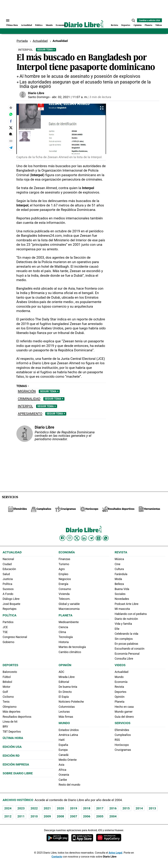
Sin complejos (124, 639)
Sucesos (8, 589)
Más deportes (11, 712)
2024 (8, 808)
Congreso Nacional (15, 637)
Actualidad (26, 25)
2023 (21, 808)
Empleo (63, 574)
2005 (100, 816)
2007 (73, 816)
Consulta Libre (124, 659)
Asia (61, 765)
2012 (8, 816)
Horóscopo (122, 745)
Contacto (57, 857)
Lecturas (64, 712)
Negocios (65, 579)
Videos (159, 25)
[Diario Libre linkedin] (84, 538)
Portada (22, 41)
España (63, 745)
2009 (47, 816)
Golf (5, 692)
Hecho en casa (124, 707)
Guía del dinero (124, 717)
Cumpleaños (123, 735)
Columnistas (67, 707)
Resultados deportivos (17, 717)
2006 (87, 816)
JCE (5, 627)
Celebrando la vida (126, 634)
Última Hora (12, 25)
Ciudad (7, 564)
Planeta (148, 25)
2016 (113, 808)
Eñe (117, 629)
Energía (63, 584)
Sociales (120, 594)
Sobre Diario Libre (18, 773)
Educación (9, 569)
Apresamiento (30, 414)
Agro (62, 569)
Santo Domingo (39, 97)
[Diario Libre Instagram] (70, 538)
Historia (64, 642)
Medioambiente (69, 622)
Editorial (64, 682)
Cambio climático (70, 652)
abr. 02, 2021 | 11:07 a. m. (70, 97)
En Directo (65, 692)
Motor (6, 687)
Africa (62, 770)
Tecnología (66, 637)
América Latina (68, 735)
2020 (60, 808)
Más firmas (66, 717)
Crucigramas (123, 750)
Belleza (119, 584)
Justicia (8, 579)
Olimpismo (10, 707)
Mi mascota (122, 609)
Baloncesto (10, 672)
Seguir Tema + (46, 50)
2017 (100, 808)
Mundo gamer (124, 712)
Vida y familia (123, 624)
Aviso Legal (115, 853)
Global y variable (69, 604)
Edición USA (12, 747)
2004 (113, 816)
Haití (62, 740)
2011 (21, 816)
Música (119, 559)
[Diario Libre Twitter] (77, 538)
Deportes (126, 25)
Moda (118, 579)
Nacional (8, 559)
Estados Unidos (69, 730)
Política (39, 25)
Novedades (122, 599)
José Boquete (11, 604)
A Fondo (8, 594)
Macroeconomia (69, 609)
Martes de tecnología (72, 647)
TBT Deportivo (12, 732)
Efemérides (122, 730)
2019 (73, 808)
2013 (152, 808)
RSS (117, 740)
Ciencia (63, 627)
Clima (62, 632)
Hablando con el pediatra (131, 614)
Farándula (121, 574)
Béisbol (7, 682)
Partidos (8, 622)
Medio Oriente (68, 760)
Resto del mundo (69, 785)
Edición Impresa (16, 764)
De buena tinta (68, 687)
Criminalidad (29, 399)
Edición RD (11, 756)
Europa (63, 750)
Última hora (13, 738)
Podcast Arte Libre (127, 604)
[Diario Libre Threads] (98, 538)
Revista (115, 25)
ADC (61, 672)
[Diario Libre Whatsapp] (106, 538)
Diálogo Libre (11, 599)
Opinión (138, 25)
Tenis (6, 702)
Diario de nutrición (126, 619)
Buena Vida (122, 589)
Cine (118, 564)
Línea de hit (10, 722)
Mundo (49, 25)
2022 (34, 808)
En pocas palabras (126, 644)
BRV (5, 727)
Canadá (63, 755)
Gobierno (8, 642)
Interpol (26, 406)
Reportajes (10, 609)
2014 (139, 808)
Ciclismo (8, 697)
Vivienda (64, 594)
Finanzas (64, 559)
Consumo (65, 589)
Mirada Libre (67, 677)
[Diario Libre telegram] (91, 538)
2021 (47, 808)
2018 (87, 808)
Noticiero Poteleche (71, 702)
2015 (126, 808)
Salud (6, 574)
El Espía (64, 697)
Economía (61, 25)
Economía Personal (127, 654)
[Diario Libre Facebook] (62, 538)
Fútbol (7, 677)
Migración (27, 391)
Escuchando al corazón (130, 649)
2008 (60, 816)
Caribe (63, 780)
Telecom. (64, 599)
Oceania (64, 775)
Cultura (119, 569)
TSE (5, 632)
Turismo (64, 564)
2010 (34, 816)
